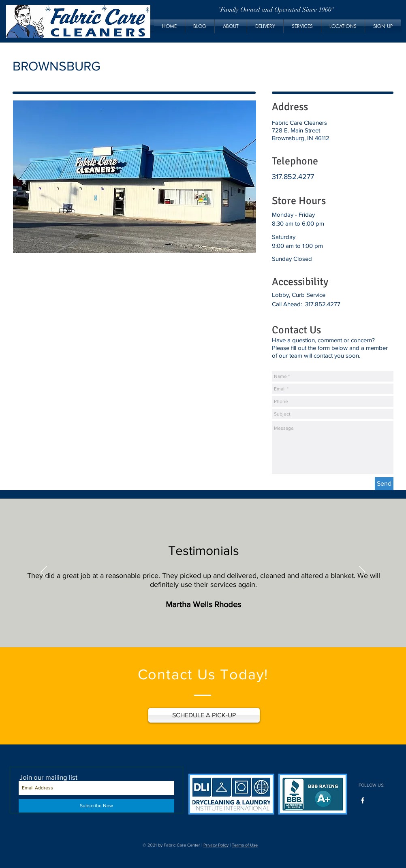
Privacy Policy (216, 845)
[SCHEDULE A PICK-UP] (204, 715)
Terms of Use (245, 845)
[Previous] (44, 573)
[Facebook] (363, 800)
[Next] (362, 573)
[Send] (384, 484)
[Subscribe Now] (96, 806)
